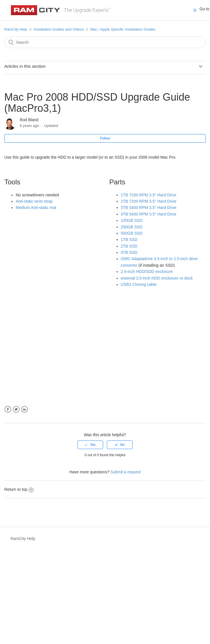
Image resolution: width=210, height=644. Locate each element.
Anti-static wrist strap (34, 201)
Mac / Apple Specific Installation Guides (123, 29)
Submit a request (126, 472)
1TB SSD (129, 240)
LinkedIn (24, 409)
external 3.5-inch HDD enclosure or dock (157, 278)
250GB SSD (132, 227)
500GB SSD (132, 233)
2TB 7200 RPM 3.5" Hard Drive (149, 201)
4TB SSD (129, 252)
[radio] (90, 445)
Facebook (8, 409)
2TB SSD (129, 246)
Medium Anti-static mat (36, 208)
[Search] (105, 42)
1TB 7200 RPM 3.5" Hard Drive (149, 195)
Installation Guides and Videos (59, 29)
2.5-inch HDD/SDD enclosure (147, 272)
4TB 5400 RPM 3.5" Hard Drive (149, 214)
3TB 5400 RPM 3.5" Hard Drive (149, 208)
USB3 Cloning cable (139, 284)
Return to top (19, 489)
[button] (195, 10)
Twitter (16, 409)
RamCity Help (16, 29)
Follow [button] (105, 138)
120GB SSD (132, 220)
